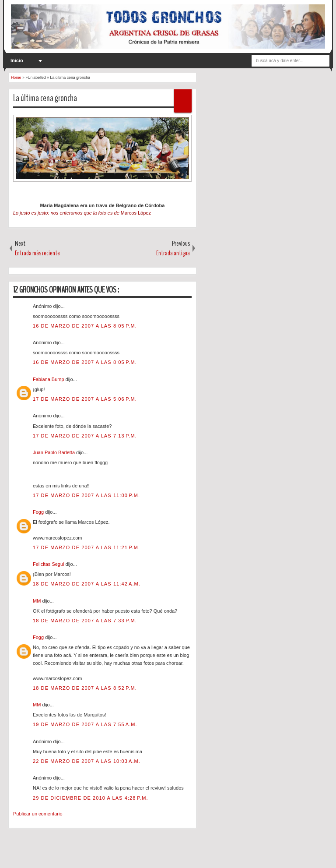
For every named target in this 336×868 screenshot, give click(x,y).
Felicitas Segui (49, 564)
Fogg (39, 512)
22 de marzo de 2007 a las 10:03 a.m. (87, 761)
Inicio (17, 60)
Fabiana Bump (49, 379)
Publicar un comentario (38, 814)
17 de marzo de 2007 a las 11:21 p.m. (86, 547)
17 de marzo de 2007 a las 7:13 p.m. (85, 436)
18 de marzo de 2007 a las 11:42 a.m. (87, 584)
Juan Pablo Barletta (54, 452)
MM (37, 601)
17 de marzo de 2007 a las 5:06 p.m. (85, 399)
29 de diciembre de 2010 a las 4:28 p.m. (91, 798)
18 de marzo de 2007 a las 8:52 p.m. (85, 688)
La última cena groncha (45, 98)
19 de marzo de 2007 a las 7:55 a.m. (85, 724)
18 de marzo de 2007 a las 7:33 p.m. (85, 621)
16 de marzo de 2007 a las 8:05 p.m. (85, 326)
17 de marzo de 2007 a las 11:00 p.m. (86, 495)
